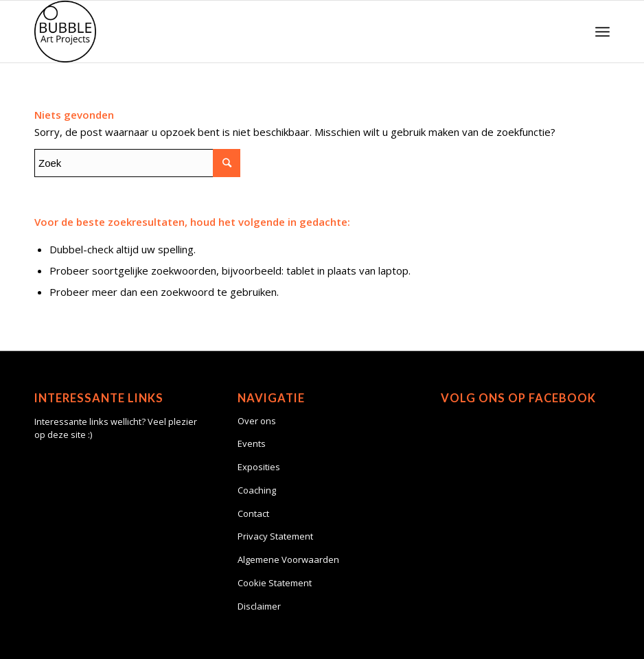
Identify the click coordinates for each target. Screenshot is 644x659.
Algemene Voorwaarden (288, 559)
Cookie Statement (275, 583)
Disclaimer (259, 606)
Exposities (259, 467)
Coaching (257, 490)
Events (252, 443)
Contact (253, 513)
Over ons (257, 421)
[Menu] (602, 32)
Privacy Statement (275, 536)
